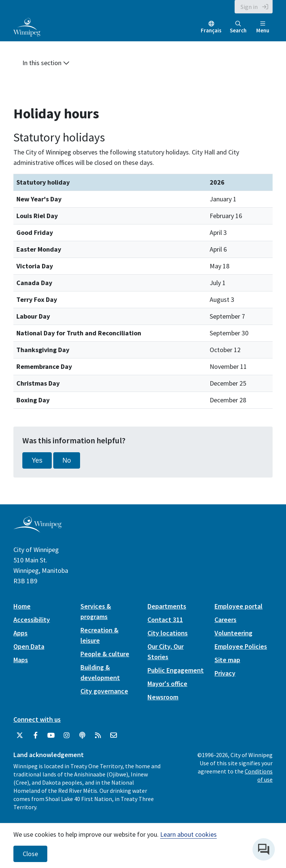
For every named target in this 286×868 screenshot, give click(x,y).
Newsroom (163, 697)
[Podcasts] (82, 735)
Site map (227, 660)
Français (211, 30)
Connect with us (37, 719)
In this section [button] (46, 63)
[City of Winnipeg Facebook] (35, 735)
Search (238, 27)
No (67, 460)
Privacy (225, 673)
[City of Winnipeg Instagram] (67, 735)
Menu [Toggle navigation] (263, 27)
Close (30, 854)
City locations (168, 633)
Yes (37, 460)
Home (22, 606)
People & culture (105, 654)
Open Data (29, 646)
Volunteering (233, 633)
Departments (167, 606)
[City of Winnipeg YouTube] (51, 735)
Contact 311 (165, 620)
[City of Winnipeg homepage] (37, 529)
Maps (21, 660)
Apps (20, 633)
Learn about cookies (188, 834)
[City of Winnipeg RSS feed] (98, 735)
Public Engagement (176, 670)
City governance (104, 691)
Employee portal (239, 606)
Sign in (249, 7)
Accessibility (32, 620)
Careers (225, 620)
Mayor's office (167, 684)
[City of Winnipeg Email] (114, 735)
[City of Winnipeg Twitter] (20, 735)
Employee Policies (241, 646)
